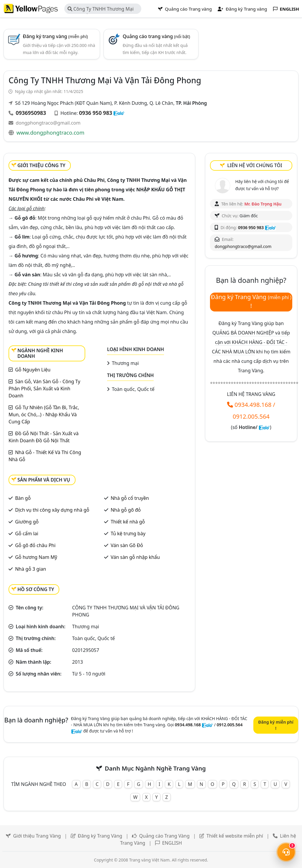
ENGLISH (172, 843)
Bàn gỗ (23, 498)
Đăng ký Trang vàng (242, 9)
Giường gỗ (27, 522)
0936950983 (31, 113)
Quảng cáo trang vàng (156, 36)
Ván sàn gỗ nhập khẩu (135, 557)
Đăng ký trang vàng (55, 36)
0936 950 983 (96, 113)
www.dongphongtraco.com (50, 133)
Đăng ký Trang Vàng (100, 836)
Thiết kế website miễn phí (235, 836)
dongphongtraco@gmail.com (48, 123)
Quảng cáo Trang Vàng (164, 836)
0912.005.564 (251, 416)
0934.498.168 (253, 405)
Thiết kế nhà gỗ (128, 522)
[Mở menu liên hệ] (286, 852)
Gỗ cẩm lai (27, 533)
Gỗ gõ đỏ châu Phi (35, 545)
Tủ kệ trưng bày (128, 533)
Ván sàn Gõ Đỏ (127, 545)
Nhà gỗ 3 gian (31, 569)
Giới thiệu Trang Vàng (37, 836)
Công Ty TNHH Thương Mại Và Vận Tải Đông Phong (101, 10)
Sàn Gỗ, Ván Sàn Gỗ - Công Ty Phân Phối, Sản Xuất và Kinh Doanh (44, 389)
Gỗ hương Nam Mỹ (36, 557)
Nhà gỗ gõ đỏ (126, 510)
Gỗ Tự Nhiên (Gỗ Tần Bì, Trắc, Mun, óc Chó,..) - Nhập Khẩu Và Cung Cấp (44, 415)
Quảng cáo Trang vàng (185, 9)
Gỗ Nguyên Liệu (33, 370)
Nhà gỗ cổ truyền (130, 498)
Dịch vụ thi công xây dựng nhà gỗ (52, 510)
